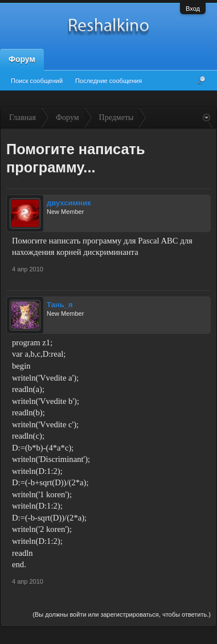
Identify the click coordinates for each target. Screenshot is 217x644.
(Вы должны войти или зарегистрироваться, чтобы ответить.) (122, 614)
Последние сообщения (108, 81)
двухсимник (69, 203)
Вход (193, 9)
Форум (22, 59)
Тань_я (60, 305)
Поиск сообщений (37, 81)
